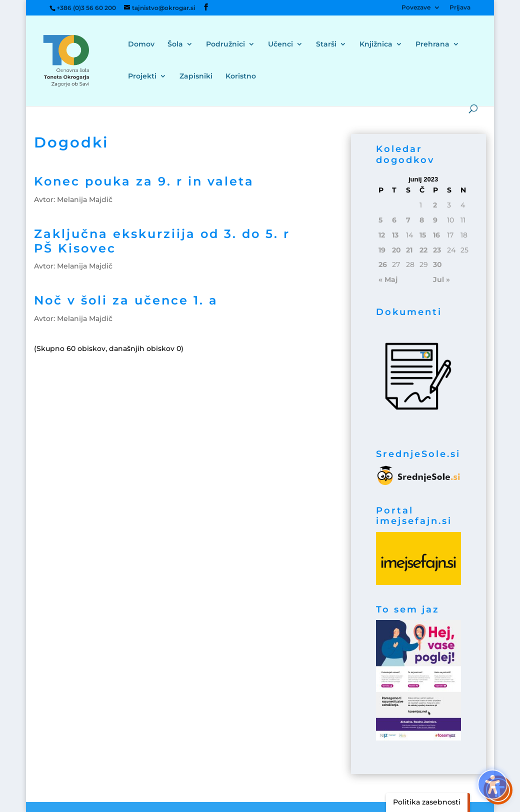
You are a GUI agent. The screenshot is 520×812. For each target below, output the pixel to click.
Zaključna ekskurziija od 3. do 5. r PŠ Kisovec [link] (162, 241)
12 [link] (382, 235)
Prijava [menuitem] (460, 8)
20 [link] (396, 250)
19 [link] (382, 250)
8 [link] (422, 220)
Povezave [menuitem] (416, 8)
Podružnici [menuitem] (225, 44)
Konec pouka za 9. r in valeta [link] (144, 181)
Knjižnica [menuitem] (376, 44)
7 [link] (408, 220)
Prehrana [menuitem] (432, 44)
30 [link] (437, 264)
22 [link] (423, 250)
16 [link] (436, 235)
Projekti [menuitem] (142, 76)
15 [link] (423, 235)
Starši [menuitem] (326, 44)
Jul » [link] (441, 279)
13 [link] (395, 235)
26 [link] (383, 264)
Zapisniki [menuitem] (196, 76)
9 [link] (435, 220)
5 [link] (380, 220)
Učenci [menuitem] (280, 44)
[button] (15, 15)
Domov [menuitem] (141, 44)
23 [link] (437, 250)
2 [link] (435, 205)
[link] (79, 60)
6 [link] (394, 220)
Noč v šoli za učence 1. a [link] (126, 300)
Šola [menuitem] (175, 44)
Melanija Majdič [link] (85, 199)
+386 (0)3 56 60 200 (86, 8)
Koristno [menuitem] (241, 76)
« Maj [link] (388, 279)
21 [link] (409, 250)
